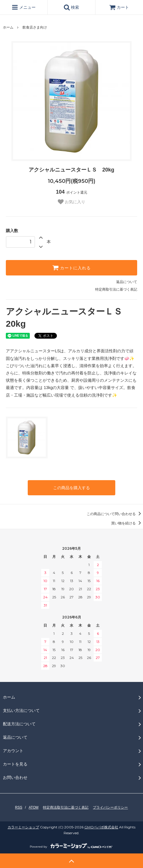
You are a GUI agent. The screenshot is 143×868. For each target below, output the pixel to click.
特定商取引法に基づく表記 (116, 289)
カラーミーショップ (23, 827)
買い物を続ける (127, 523)
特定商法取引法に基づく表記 (66, 807)
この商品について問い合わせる (115, 514)
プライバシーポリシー (110, 807)
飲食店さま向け (35, 27)
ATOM (34, 807)
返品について (127, 282)
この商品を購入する (71, 488)
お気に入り (71, 202)
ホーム (8, 27)
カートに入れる (71, 268)
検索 (71, 7)
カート (119, 7)
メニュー (24, 7)
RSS (19, 807)
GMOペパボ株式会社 (101, 827)
